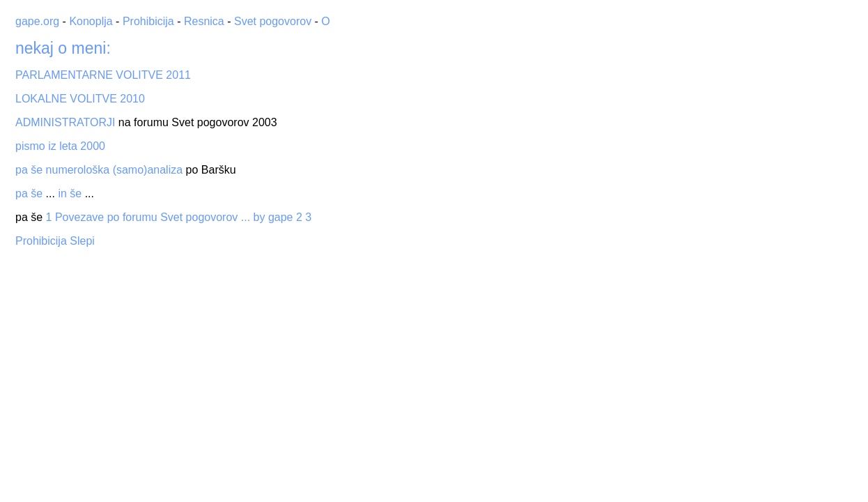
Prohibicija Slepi (55, 241)
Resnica (204, 21)
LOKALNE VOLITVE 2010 (80, 99)
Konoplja (91, 21)
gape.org (37, 21)
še (37, 193)
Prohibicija (148, 21)
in (62, 193)
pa (22, 193)
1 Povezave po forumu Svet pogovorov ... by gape (170, 217)
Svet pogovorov (273, 21)
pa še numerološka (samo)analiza (99, 170)
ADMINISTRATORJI (65, 122)
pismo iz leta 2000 (60, 146)
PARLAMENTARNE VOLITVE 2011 (103, 75)
